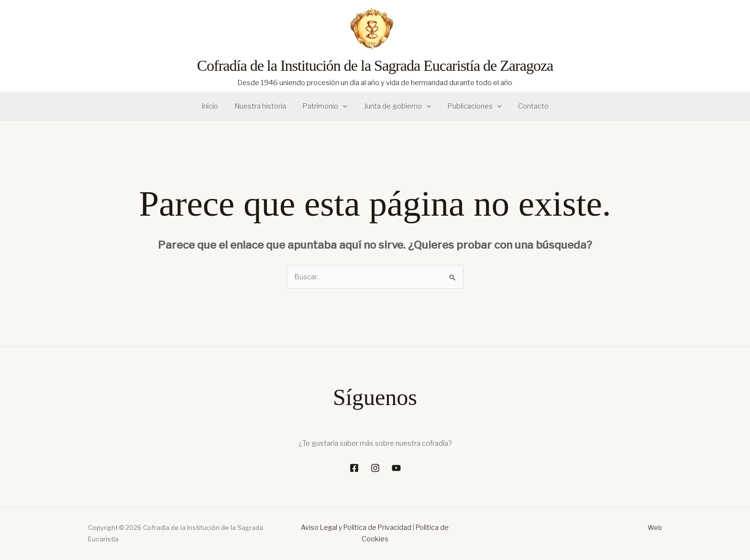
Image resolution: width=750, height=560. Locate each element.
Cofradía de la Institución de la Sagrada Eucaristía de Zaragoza (375, 66)
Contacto (529, 106)
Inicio (215, 106)
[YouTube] (396, 468)
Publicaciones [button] (472, 106)
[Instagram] (375, 468)
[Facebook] (354, 468)
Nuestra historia (263, 106)
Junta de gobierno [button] (396, 106)
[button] (344, 106)
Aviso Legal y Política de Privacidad (356, 527)
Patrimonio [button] (326, 106)
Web (655, 527)
